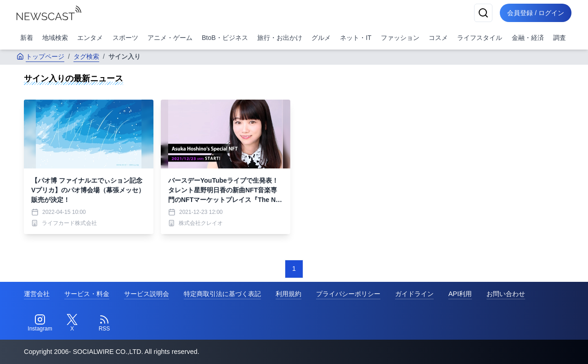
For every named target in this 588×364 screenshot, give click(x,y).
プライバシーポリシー (348, 294)
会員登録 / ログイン (536, 13)
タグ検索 (86, 56)
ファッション (400, 38)
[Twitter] (72, 323)
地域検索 (55, 38)
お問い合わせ (506, 294)
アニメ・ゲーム (170, 38)
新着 (27, 38)
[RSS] (104, 323)
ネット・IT (356, 38)
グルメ (321, 38)
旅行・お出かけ (280, 38)
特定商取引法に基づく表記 (222, 294)
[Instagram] (40, 323)
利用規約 (288, 294)
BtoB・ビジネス (225, 38)
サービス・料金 (87, 294)
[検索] (483, 13)
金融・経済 (528, 38)
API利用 (460, 294)
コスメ (438, 38)
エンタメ (90, 38)
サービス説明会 (147, 294)
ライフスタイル (480, 38)
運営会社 (37, 294)
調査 (560, 38)
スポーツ (125, 38)
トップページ (40, 56)
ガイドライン (414, 294)
